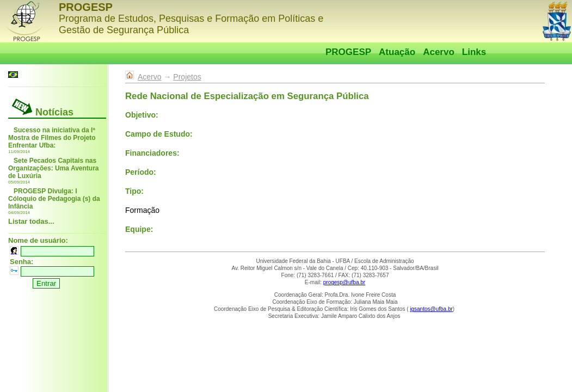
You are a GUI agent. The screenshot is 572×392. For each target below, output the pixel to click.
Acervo (439, 52)
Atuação (397, 52)
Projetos (187, 77)
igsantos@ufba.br (431, 309)
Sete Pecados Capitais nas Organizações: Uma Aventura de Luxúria (54, 168)
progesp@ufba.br (344, 282)
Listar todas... (31, 221)
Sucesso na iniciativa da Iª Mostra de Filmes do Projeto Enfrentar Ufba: (52, 138)
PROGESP (348, 52)
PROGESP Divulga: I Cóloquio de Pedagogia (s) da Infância (54, 199)
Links (474, 52)
